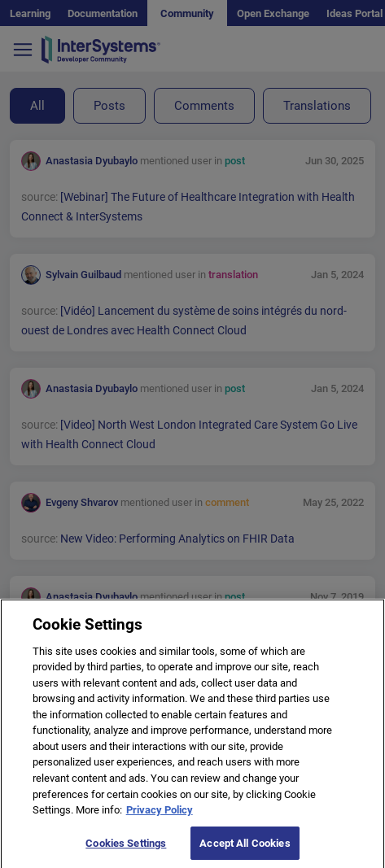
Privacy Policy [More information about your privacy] (160, 816)
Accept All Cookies (245, 850)
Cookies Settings (126, 850)
